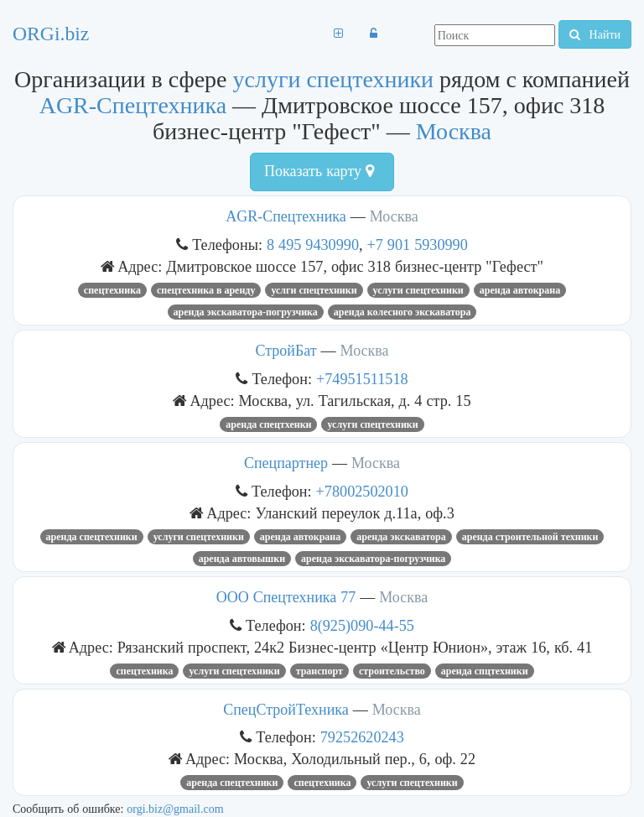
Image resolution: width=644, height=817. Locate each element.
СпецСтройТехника (286, 710)
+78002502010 (362, 491)
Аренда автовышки (242, 559)
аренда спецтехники (92, 537)
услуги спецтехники (334, 79)
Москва (454, 131)
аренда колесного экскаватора (402, 312)
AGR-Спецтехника (133, 105)
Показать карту (319, 171)
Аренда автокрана (520, 290)
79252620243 (362, 737)
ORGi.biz (51, 34)
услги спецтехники (314, 290)
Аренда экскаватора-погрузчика (246, 312)
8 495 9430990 (313, 245)
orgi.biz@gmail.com (175, 809)
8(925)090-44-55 (362, 625)
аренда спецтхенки (268, 424)
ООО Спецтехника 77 (288, 597)
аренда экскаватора (401, 537)
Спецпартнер (286, 463)
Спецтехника (112, 290)
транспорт (319, 671)
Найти (595, 34)
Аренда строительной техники (530, 537)
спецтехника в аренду (206, 290)
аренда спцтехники (485, 671)
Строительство (392, 671)
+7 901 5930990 (418, 245)
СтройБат (286, 351)
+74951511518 (362, 379)
